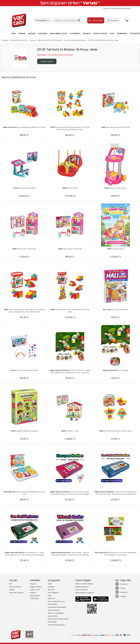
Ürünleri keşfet (47, 61)
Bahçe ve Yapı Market (56, 613)
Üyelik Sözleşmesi (82, 587)
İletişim (12, 590)
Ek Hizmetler (52, 622)
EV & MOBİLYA (75, 34)
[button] (113, 20)
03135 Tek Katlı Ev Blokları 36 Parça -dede (103, 40)
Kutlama (33, 593)
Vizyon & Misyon (15, 587)
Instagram (122, 592)
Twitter (120, 588)
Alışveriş (33, 584)
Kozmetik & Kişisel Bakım (57, 607)
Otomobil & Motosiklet (56, 625)
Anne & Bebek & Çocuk (19, 40)
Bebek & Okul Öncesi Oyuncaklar (50, 40)
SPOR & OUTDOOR (100, 34)
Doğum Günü (35, 590)
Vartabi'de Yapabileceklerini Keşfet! (117, 8)
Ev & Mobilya (53, 604)
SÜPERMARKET (122, 34)
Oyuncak (33, 40)
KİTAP (112, 34)
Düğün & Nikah (36, 587)
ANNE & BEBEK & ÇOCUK (58, 34)
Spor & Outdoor (54, 610)
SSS (11, 584)
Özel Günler (35, 598)
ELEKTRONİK (43, 34)
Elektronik (51, 598)
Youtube (121, 596)
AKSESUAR (32, 34)
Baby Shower (35, 596)
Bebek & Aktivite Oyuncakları (75, 40)
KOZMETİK (87, 34)
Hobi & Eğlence (53, 593)
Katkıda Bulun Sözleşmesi (85, 593)
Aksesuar (51, 590)
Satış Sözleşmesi (82, 590)
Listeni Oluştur (93, 20)
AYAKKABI (22, 34)
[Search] (67, 20)
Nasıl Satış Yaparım (16, 593)
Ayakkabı (51, 587)
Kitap (50, 596)
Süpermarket (53, 616)
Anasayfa (5, 40)
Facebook (121, 584)
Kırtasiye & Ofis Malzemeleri (58, 619)
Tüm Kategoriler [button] (41, 20)
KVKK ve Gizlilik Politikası (84, 584)
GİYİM (13, 34)
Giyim (50, 584)
